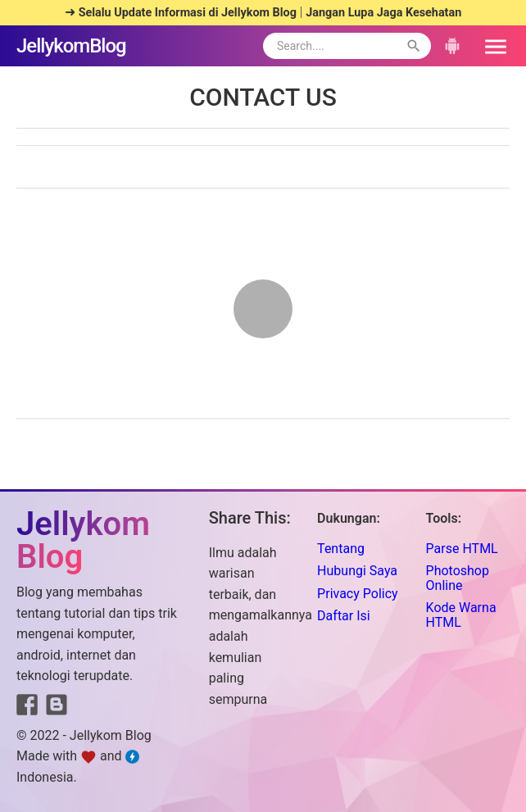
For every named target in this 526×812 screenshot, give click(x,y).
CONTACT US (263, 97)
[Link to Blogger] (57, 709)
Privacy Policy (358, 594)
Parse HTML (462, 549)
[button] (490, 46)
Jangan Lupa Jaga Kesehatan (383, 13)
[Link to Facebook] (27, 708)
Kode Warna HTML (461, 615)
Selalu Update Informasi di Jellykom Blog (188, 13)
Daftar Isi (344, 616)
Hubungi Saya (357, 571)
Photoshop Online (458, 578)
